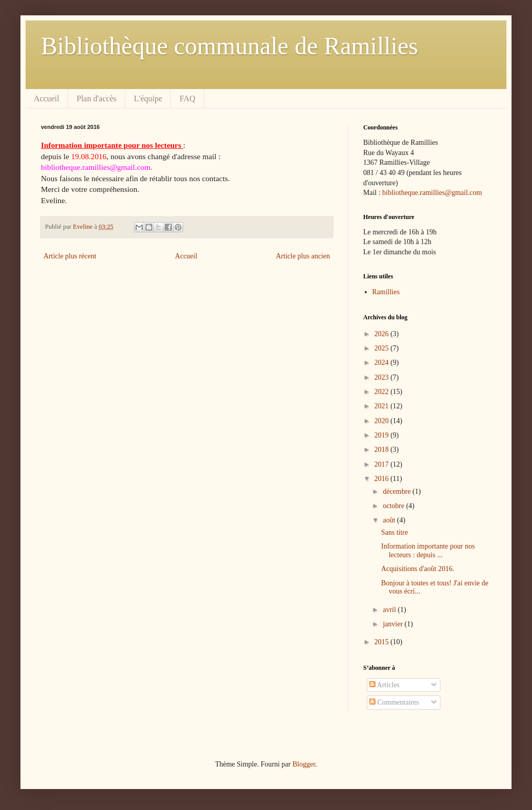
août (390, 520)
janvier (393, 624)
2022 (383, 392)
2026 (383, 334)
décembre (397, 491)
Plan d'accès (97, 98)
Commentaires (394, 702)
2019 (383, 435)
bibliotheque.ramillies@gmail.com (432, 193)
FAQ (187, 98)
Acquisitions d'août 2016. (418, 569)
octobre (394, 506)
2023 (383, 377)
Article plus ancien (303, 256)
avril (390, 610)
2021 (383, 406)
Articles (384, 685)
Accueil (47, 98)
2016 (383, 479)
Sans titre (395, 532)
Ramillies (386, 292)
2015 (383, 642)
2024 (383, 363)
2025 (383, 348)
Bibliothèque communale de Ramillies (229, 46)
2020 (383, 421)
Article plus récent (70, 256)
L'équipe (148, 98)
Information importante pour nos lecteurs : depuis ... (428, 551)
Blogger (304, 764)
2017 (383, 464)
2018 (383, 450)
